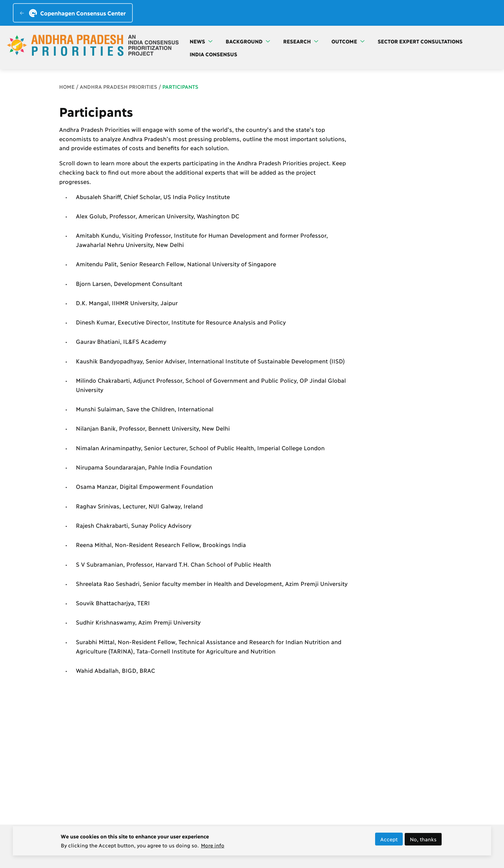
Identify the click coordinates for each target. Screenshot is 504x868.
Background (248, 41)
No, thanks (423, 841)
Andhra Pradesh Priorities (118, 86)
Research (301, 41)
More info (213, 847)
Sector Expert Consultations (420, 41)
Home (67, 86)
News (201, 41)
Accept (389, 841)
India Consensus (213, 54)
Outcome (348, 41)
